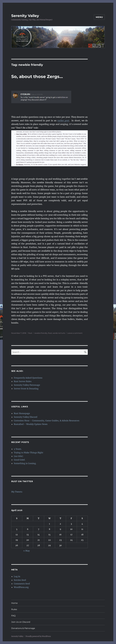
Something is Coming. (25, 463)
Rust (30, 333)
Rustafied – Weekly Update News (31, 424)
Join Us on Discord (21, 622)
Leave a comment (75, 333)
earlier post (63, 121)
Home (14, 603)
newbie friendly (41, 333)
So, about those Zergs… (37, 76)
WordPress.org (21, 587)
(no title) (18, 456)
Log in (17, 576)
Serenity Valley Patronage (27, 385)
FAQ (13, 616)
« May (27, 551)
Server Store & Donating (26, 389)
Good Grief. (20, 460)
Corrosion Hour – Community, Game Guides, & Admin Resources (47, 421)
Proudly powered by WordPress (38, 636)
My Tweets (17, 492)
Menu (99, 17)
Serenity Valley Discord (26, 417)
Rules (14, 609)
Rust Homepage (22, 413)
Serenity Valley (25, 16)
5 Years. (18, 449)
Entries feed (20, 580)
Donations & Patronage (23, 628)
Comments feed (22, 584)
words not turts (59, 333)
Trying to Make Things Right (29, 453)
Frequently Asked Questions (28, 378)
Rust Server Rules (23, 381)
